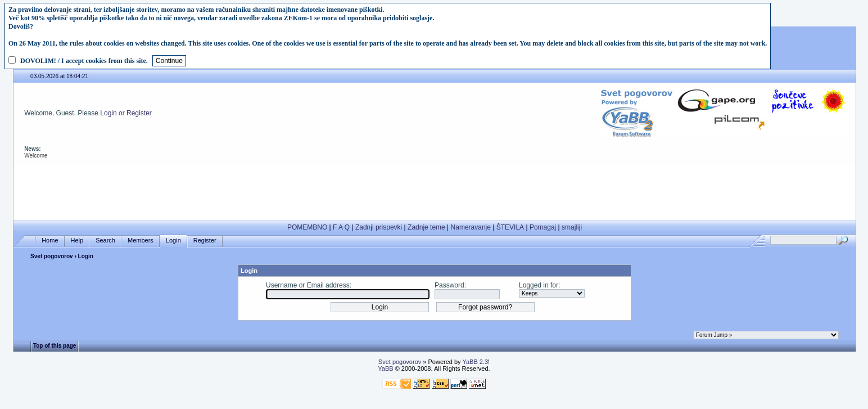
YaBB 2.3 (475, 362)
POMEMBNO (307, 227)
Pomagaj (543, 227)
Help (77, 241)
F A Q (341, 227)
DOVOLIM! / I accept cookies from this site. (84, 61)
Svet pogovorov (52, 256)
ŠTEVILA (510, 227)
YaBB (385, 368)
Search (105, 241)
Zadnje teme (426, 227)
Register (139, 113)
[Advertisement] (435, 190)
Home (50, 241)
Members (141, 241)
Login (108, 113)
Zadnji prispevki (379, 227)
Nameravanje (471, 227)
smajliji (572, 227)
